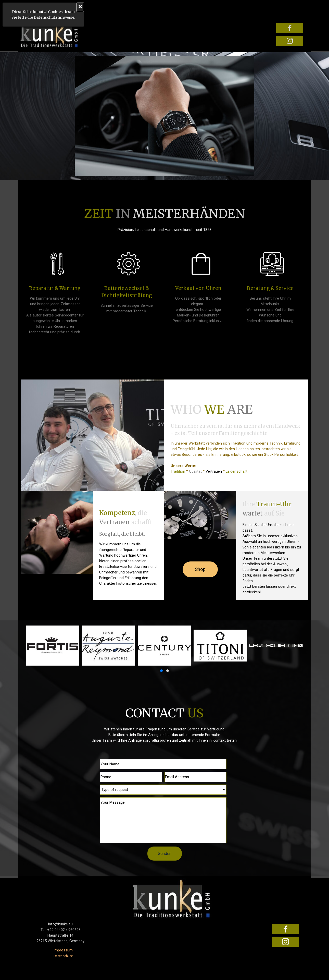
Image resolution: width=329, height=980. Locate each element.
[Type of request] (163, 790)
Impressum (63, 950)
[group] (165, 650)
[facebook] (290, 28)
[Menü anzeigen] (23, 10)
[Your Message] (163, 820)
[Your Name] (163, 764)
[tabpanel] (165, 218)
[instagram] (290, 41)
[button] (161, 671)
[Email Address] (195, 777)
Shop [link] (200, 569)
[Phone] (131, 777)
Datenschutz (63, 956)
